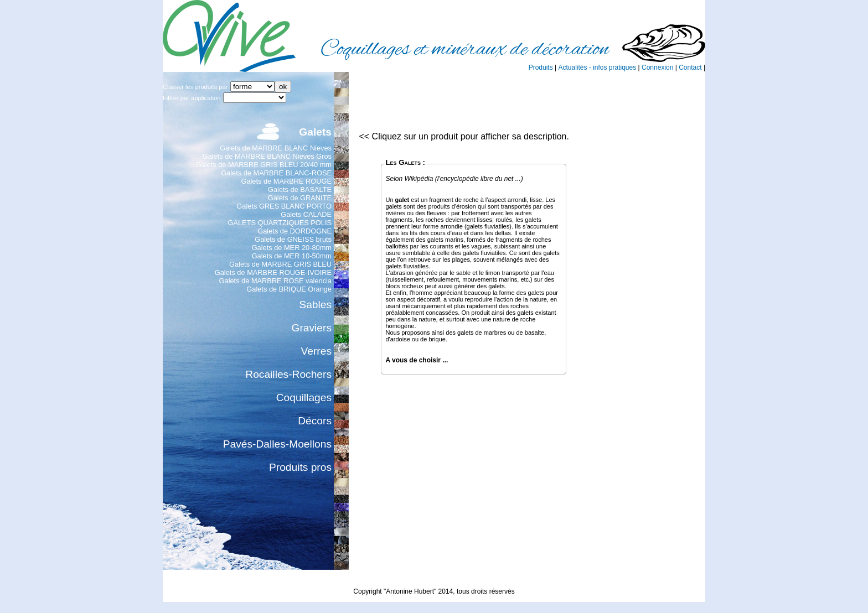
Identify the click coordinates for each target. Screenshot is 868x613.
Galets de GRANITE (300, 198)
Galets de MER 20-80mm (292, 248)
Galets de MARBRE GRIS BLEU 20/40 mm (264, 165)
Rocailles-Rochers (288, 374)
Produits (541, 67)
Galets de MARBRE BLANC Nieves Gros (267, 156)
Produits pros (300, 467)
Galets (315, 132)
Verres (316, 351)
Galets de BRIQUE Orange (289, 289)
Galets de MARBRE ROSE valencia (275, 281)
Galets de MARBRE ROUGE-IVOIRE (273, 272)
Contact (690, 67)
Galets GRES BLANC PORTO (284, 206)
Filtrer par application (192, 98)
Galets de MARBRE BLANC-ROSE (276, 173)
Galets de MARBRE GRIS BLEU (280, 264)
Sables (315, 305)
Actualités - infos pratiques (597, 67)
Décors (315, 421)
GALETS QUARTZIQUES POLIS (280, 223)
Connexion (657, 67)
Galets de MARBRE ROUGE (286, 181)
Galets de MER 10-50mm (292, 256)
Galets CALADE (306, 214)
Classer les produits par (195, 87)
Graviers (312, 328)
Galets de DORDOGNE (294, 231)
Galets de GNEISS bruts (293, 239)
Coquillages (304, 398)
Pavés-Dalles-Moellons (277, 444)
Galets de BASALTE (300, 189)
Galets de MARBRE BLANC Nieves (276, 148)
